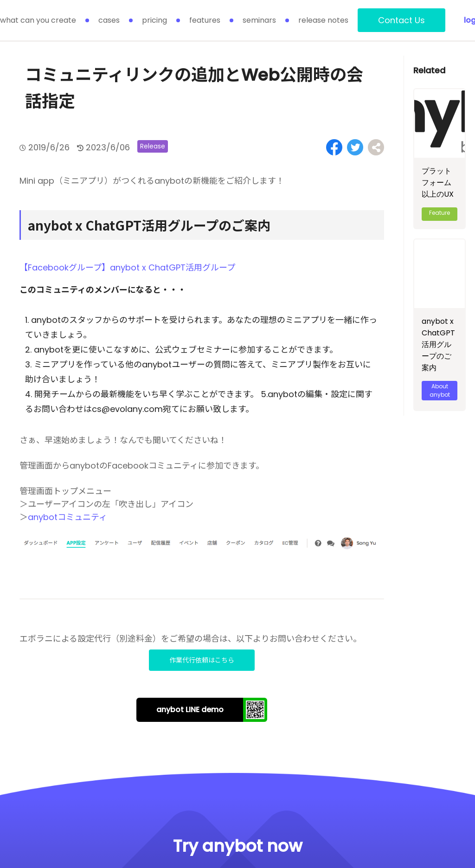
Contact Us (401, 20)
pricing (154, 20)
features (205, 20)
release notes (323, 20)
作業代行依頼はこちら (202, 660)
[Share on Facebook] (334, 147)
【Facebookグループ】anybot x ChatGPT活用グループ (127, 267)
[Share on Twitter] (355, 147)
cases (109, 20)
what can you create (38, 20)
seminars (259, 20)
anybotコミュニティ (67, 517)
